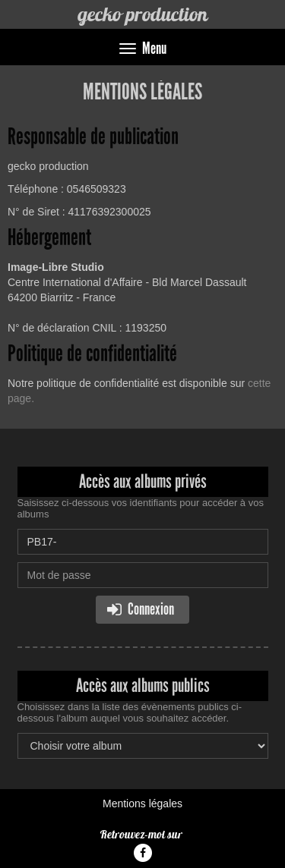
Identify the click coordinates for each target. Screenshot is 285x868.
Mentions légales (142, 804)
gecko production (142, 14)
